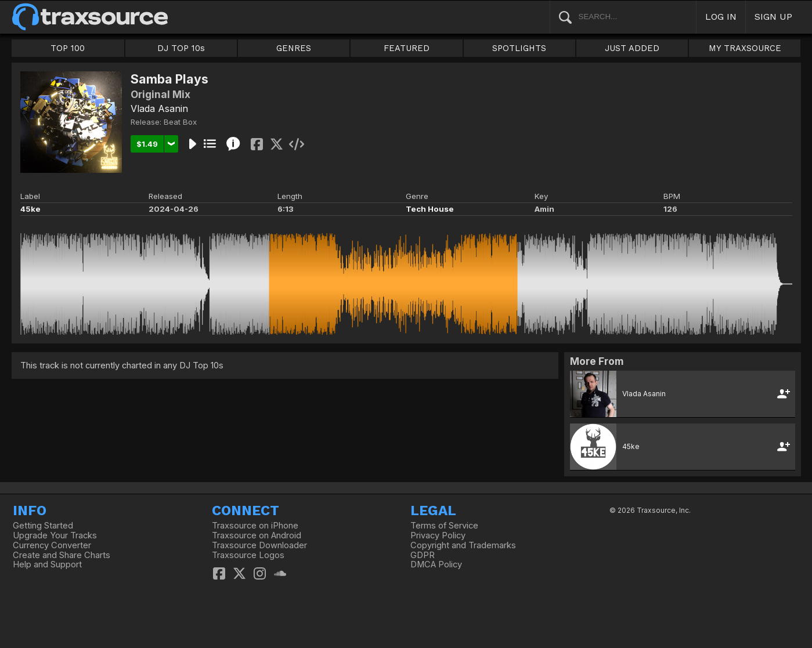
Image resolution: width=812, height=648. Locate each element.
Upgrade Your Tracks (55, 535)
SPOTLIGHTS (519, 48)
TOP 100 (68, 48)
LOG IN (721, 17)
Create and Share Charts (62, 555)
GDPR (423, 555)
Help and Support (47, 564)
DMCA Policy (436, 564)
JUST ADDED (632, 48)
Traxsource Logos (248, 555)
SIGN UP (773, 17)
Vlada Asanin (159, 108)
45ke (30, 209)
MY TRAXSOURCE (745, 48)
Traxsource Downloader (259, 545)
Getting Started (43, 526)
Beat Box (180, 122)
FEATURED (407, 48)
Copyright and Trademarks (463, 545)
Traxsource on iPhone (255, 526)
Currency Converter (52, 545)
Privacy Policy (438, 535)
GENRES (294, 48)
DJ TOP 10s (181, 48)
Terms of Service (444, 526)
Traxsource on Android (257, 535)
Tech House (430, 209)
